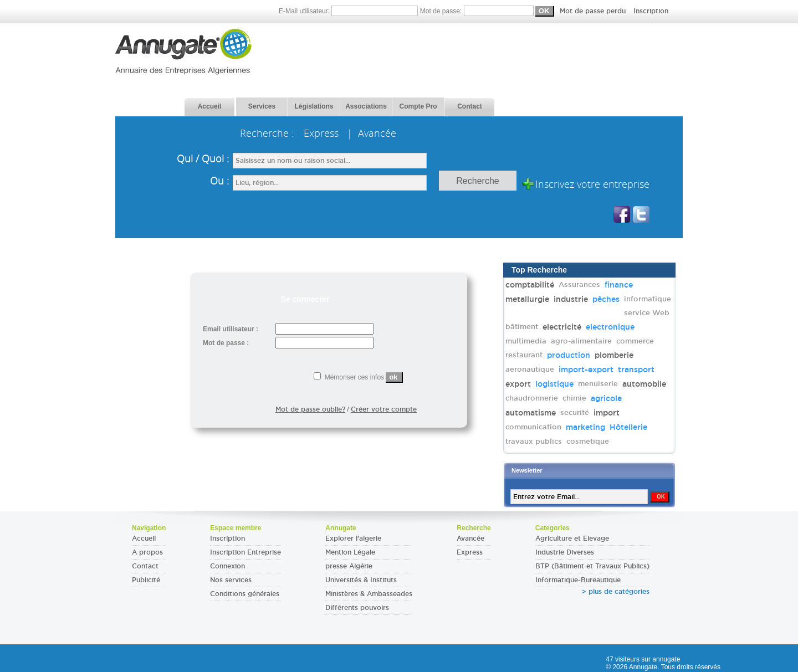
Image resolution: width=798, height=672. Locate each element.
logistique (554, 384)
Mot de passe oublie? (310, 409)
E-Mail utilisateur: (349, 11)
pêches (606, 299)
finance (619, 285)
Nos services (231, 580)
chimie (574, 398)
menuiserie (598, 384)
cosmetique (588, 441)
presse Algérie (349, 566)
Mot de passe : (226, 343)
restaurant (524, 355)
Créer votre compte (384, 409)
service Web (647, 313)
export (518, 384)
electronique (610, 327)
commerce (635, 341)
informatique (648, 299)
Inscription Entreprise (245, 552)
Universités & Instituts (361, 580)
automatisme (531, 413)
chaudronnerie (532, 398)
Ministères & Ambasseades (369, 594)
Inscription (651, 11)
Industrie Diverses (565, 552)
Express (470, 552)
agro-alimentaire (581, 341)
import (607, 413)
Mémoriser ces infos (358, 377)
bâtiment (522, 327)
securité (575, 412)
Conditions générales (245, 594)
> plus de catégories (616, 592)
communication (533, 427)
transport (636, 370)
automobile (644, 384)
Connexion (227, 566)
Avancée (470, 538)
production (569, 355)
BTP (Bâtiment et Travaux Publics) (592, 566)
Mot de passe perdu (594, 11)
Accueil (144, 538)
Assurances (579, 284)
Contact (145, 566)
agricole (606, 398)
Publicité (146, 580)
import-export (586, 370)
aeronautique (530, 369)
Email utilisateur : (231, 329)
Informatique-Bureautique (578, 580)
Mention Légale (350, 552)
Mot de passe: (544, 11)
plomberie (614, 355)
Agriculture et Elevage (572, 538)
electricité (562, 327)
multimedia (526, 341)
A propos (147, 552)
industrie (571, 299)
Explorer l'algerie (353, 538)
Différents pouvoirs (357, 608)
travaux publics (534, 441)
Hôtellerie (628, 427)
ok (393, 377)
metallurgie (527, 299)
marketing (585, 427)
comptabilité (530, 285)
